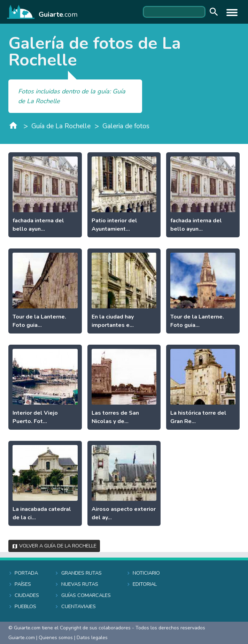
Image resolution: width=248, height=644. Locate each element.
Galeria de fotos (126, 126)
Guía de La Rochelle (61, 126)
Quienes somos (56, 638)
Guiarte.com (22, 638)
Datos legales (92, 638)
